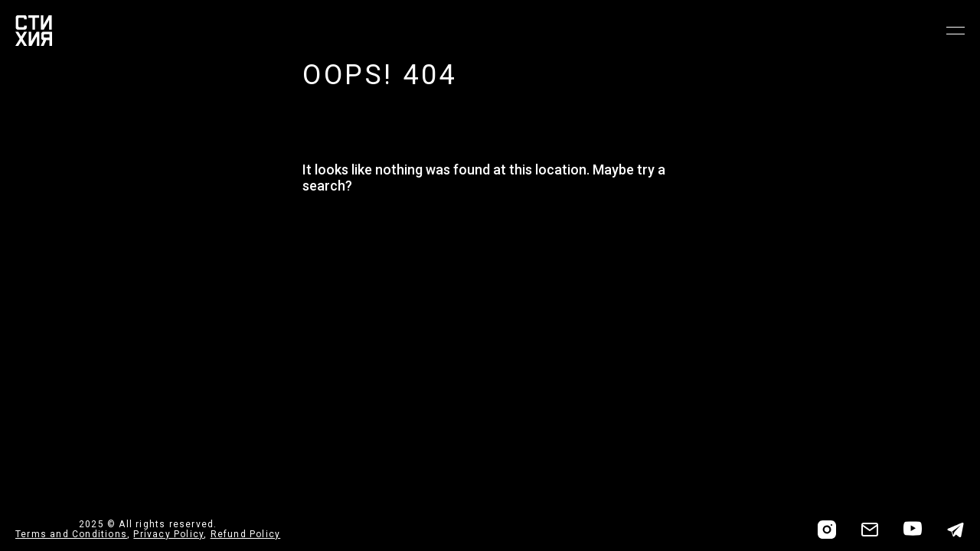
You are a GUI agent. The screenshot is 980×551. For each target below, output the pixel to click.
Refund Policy (246, 534)
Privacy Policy (168, 534)
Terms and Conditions (71, 534)
